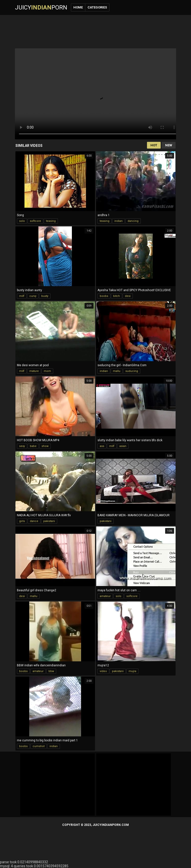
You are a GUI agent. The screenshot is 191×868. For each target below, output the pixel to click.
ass (102, 446)
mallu (117, 371)
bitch (117, 296)
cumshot (39, 746)
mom (47, 371)
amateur (105, 596)
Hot (154, 145)
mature (34, 371)
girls (22, 521)
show (45, 446)
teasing (51, 221)
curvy (33, 296)
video (103, 671)
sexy (22, 446)
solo (22, 221)
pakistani (49, 521)
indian (119, 221)
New (169, 145)
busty (45, 296)
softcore (35, 221)
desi (128, 296)
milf (22, 296)
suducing (132, 371)
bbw (51, 671)
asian (123, 446)
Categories (97, 7)
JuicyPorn (41, 7)
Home (78, 7)
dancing (133, 221)
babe (33, 446)
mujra (132, 671)
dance (34, 521)
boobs (104, 296)
